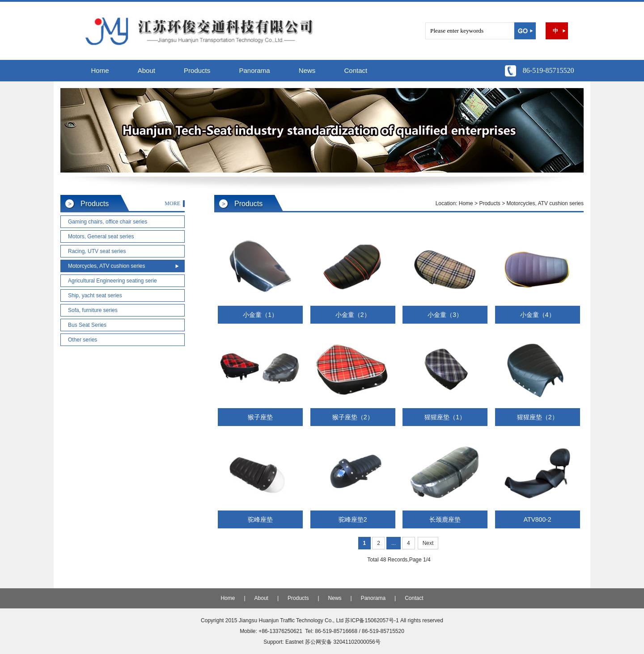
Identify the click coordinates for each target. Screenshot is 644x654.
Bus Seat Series (87, 325)
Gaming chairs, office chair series (108, 222)
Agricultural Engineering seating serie (112, 281)
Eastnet (294, 642)
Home (100, 70)
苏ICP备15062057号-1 (372, 620)
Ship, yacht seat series (95, 295)
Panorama (254, 70)
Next (428, 543)
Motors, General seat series (101, 236)
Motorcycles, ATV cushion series (107, 266)
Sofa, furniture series (93, 310)
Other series (83, 340)
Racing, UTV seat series (97, 251)
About (146, 70)
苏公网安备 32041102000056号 (343, 642)
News (307, 70)
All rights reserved (422, 620)
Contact (356, 70)
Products (197, 70)
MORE (172, 203)
